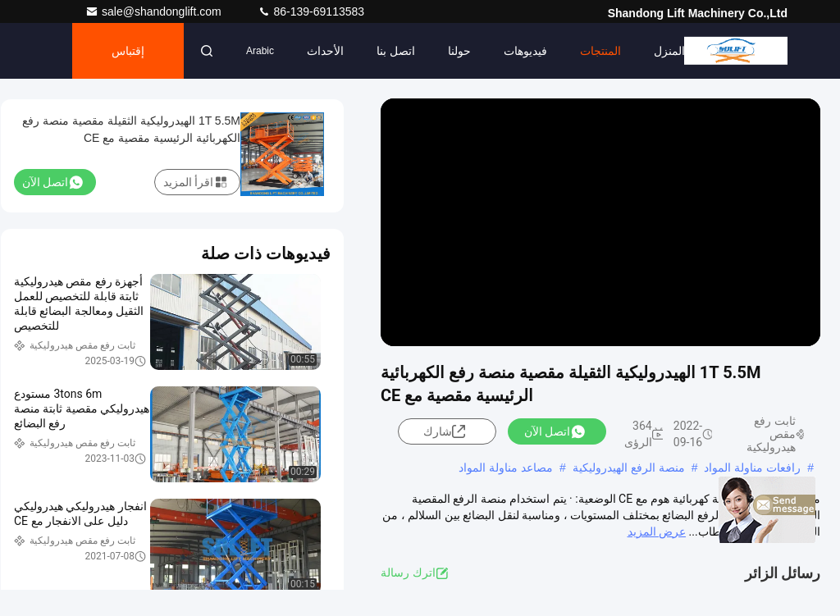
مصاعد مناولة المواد (506, 468)
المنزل (669, 51)
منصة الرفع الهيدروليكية (629, 468)
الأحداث (325, 51)
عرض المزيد (657, 532)
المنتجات (600, 51)
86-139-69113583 (311, 11)
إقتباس (128, 51)
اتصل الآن (555, 431)
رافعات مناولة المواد (752, 468)
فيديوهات (525, 51)
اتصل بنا (396, 51)
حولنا (459, 51)
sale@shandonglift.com (155, 11)
